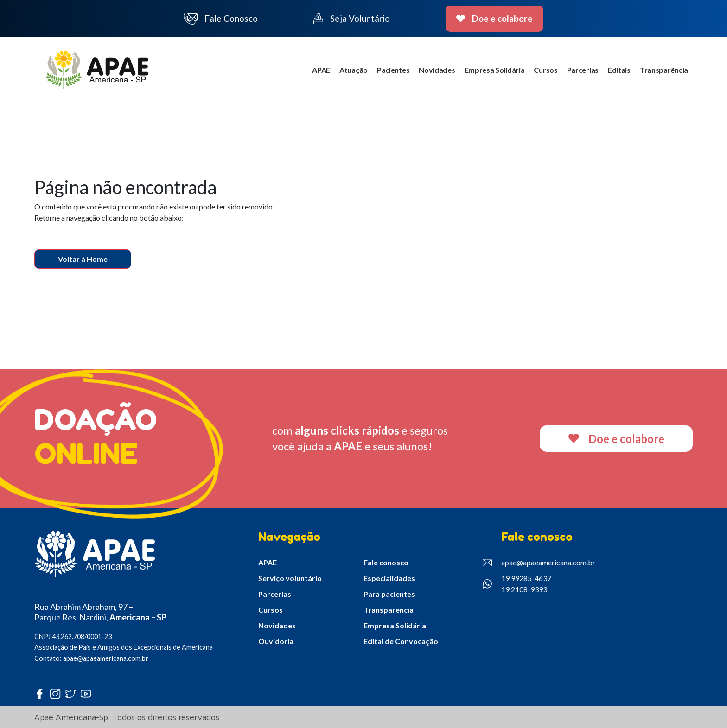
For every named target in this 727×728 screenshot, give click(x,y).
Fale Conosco (221, 19)
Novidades (437, 70)
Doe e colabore (494, 18)
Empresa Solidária (495, 70)
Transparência (664, 70)
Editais (619, 70)
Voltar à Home (83, 259)
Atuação (354, 70)
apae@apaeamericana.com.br (539, 563)
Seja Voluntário (352, 19)
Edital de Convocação (401, 641)
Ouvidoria (276, 641)
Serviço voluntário (290, 578)
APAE (321, 70)
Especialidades (389, 578)
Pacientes (393, 70)
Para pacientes (389, 594)
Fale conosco (386, 562)
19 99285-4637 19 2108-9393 (517, 584)
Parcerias (583, 70)
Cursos (545, 70)
